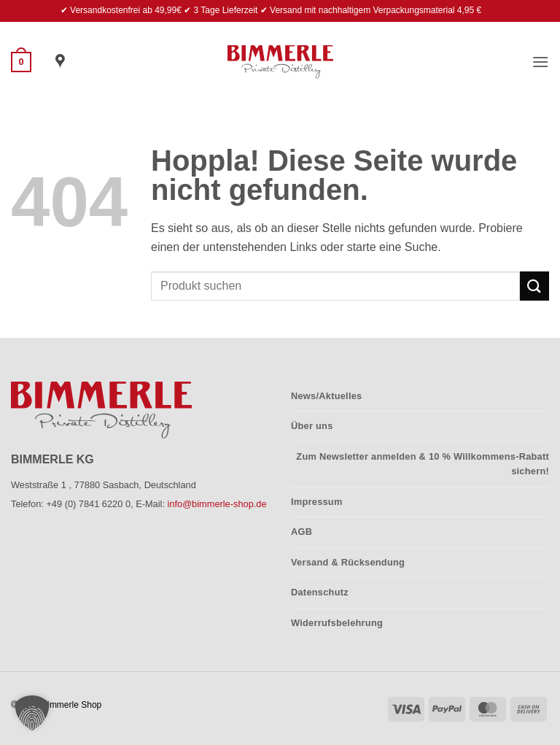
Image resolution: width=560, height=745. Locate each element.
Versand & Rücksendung (348, 562)
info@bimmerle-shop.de (217, 504)
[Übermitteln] (534, 286)
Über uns (312, 426)
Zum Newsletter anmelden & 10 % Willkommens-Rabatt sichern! (423, 464)
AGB (302, 532)
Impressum (317, 502)
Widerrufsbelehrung (337, 623)
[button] (21, 62)
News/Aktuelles (326, 396)
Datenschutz (320, 592)
